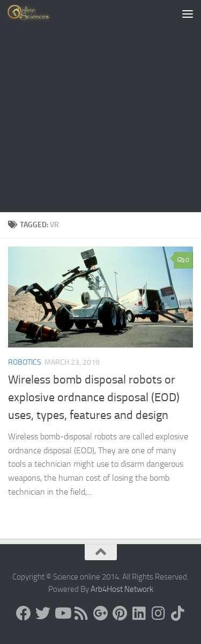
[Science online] (24, 613)
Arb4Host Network (122, 589)
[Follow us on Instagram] (159, 613)
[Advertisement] (100, 106)
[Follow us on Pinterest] (120, 613)
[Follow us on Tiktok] (178, 613)
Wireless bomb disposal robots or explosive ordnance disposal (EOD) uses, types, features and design (94, 397)
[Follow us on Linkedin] (139, 613)
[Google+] (101, 613)
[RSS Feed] (81, 613)
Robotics (25, 362)
